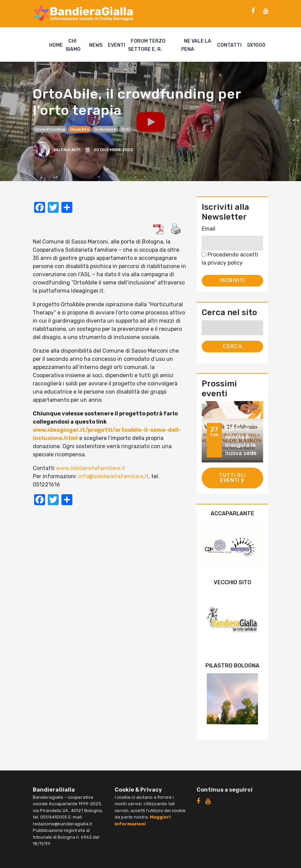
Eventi (117, 45)
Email (209, 229)
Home (56, 45)
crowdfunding (50, 129)
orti (125, 129)
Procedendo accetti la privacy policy (230, 259)
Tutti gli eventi (233, 478)
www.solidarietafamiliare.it (91, 468)
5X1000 (256, 45)
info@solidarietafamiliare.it (113, 476)
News (96, 45)
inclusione (105, 129)
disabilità (80, 129)
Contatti (229, 45)
